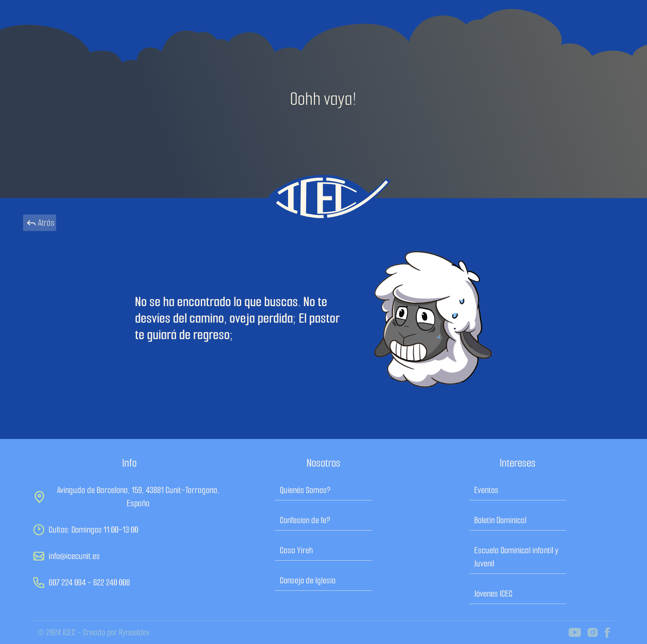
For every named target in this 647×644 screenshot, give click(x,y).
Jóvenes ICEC (493, 593)
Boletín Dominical (500, 520)
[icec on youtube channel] (575, 632)
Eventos (486, 490)
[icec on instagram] (593, 632)
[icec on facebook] (607, 633)
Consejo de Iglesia (308, 580)
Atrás (40, 223)
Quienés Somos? (305, 490)
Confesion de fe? (305, 520)
